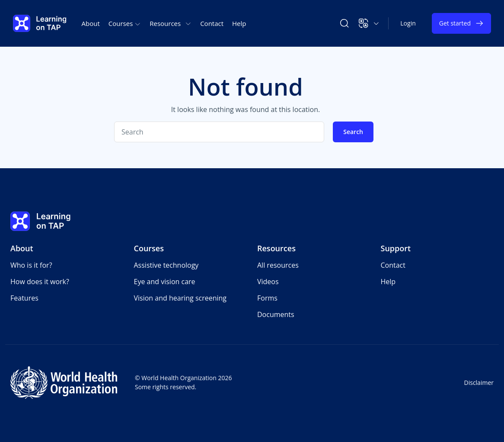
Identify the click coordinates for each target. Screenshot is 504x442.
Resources (276, 248)
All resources (278, 265)
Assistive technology (166, 265)
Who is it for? (31, 265)
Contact (212, 23)
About (91, 23)
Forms (267, 298)
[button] (369, 23)
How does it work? (40, 282)
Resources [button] (171, 23)
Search (353, 132)
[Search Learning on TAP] (345, 23)
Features (24, 298)
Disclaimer (479, 383)
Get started (461, 23)
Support (396, 248)
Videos (268, 282)
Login (408, 23)
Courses (149, 248)
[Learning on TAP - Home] (40, 23)
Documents (276, 314)
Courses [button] (125, 23)
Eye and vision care (165, 282)
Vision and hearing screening (180, 298)
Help (239, 23)
